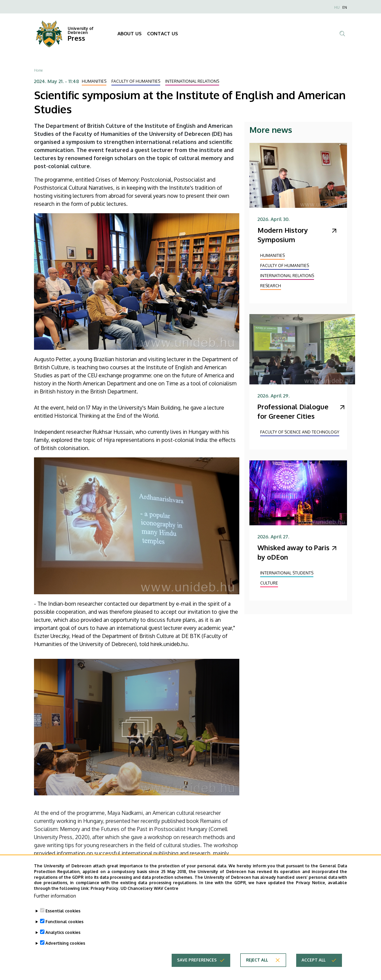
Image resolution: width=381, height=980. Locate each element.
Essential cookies (63, 918)
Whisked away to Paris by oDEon (293, 552)
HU (337, 7)
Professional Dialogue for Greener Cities (293, 411)
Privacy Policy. (105, 895)
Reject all (257, 967)
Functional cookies (64, 928)
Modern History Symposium (283, 235)
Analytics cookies (63, 939)
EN (345, 7)
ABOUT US (130, 33)
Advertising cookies (65, 950)
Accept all (314, 967)
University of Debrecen (81, 30)
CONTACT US (163, 33)
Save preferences (197, 967)
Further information (55, 902)
